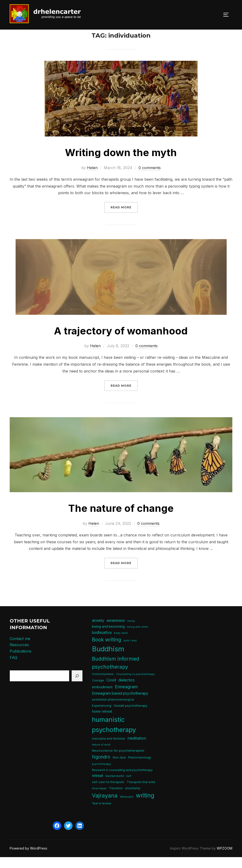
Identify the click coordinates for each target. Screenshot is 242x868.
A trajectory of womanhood (121, 341)
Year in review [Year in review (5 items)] (102, 814)
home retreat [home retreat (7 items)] (102, 722)
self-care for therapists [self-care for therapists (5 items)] (108, 793)
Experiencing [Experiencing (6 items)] (102, 716)
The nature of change (121, 519)
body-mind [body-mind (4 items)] (121, 644)
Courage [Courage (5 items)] (98, 691)
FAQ (13, 668)
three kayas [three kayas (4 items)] (99, 799)
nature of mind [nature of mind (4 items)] (101, 755)
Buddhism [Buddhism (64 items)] (108, 660)
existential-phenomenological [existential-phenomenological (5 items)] (113, 710)
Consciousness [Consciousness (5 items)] (103, 685)
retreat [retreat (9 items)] (97, 786)
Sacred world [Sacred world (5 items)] (115, 787)
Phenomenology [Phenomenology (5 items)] (140, 768)
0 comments (150, 178)
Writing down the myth (121, 163)
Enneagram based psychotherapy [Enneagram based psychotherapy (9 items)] (120, 704)
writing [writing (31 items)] (145, 806)
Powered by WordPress (28, 859)
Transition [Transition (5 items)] (116, 799)
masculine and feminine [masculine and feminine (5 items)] (108, 749)
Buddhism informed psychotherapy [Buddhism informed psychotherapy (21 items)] (116, 673)
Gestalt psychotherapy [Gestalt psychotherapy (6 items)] (130, 716)
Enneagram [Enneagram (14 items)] (126, 697)
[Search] (77, 686)
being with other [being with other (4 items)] (138, 638)
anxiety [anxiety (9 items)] (98, 631)
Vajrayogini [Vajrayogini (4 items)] (127, 807)
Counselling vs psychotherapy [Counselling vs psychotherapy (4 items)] (135, 685)
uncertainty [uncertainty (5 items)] (133, 799)
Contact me (20, 649)
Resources (19, 655)
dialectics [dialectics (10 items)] (127, 691)
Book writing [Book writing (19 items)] (107, 650)
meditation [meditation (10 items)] (137, 749)
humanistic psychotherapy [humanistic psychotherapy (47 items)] (114, 735)
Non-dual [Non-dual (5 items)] (119, 768)
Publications (21, 662)
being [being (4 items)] (131, 632)
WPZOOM (225, 859)
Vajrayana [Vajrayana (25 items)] (105, 806)
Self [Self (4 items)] (129, 787)
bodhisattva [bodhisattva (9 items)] (102, 643)
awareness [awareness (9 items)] (116, 631)
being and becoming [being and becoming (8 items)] (108, 637)
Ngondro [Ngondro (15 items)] (101, 767)
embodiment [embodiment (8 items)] (102, 697)
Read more (124, 217)
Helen (92, 178)
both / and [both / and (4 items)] (130, 651)
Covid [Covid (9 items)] (111, 691)
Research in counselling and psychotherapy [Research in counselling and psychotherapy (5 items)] (122, 781)
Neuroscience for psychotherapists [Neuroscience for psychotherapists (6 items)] (118, 761)
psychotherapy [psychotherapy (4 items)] (102, 775)
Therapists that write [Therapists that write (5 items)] (141, 793)
